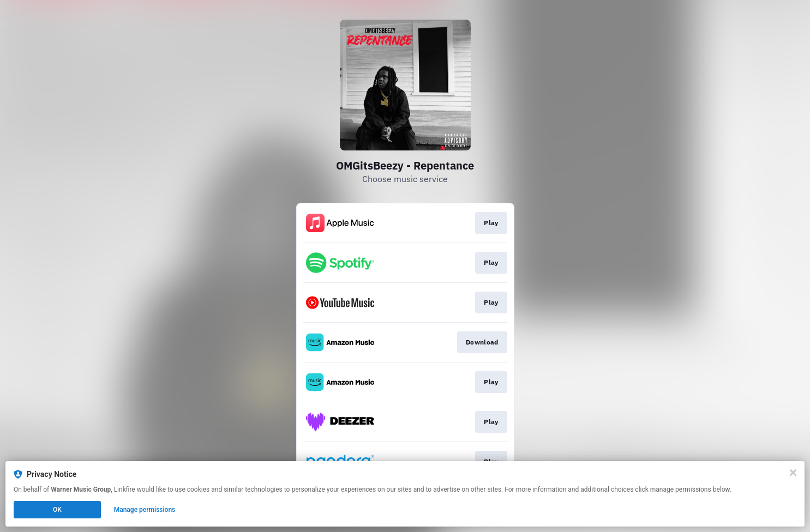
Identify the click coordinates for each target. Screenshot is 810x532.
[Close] (793, 473)
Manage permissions (145, 510)
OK (57, 510)
